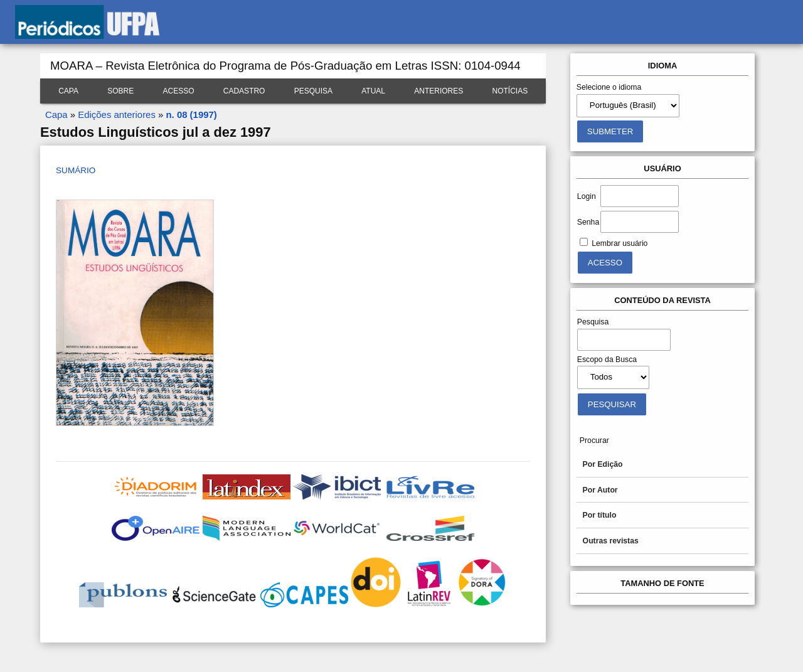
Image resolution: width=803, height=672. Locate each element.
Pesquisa (313, 91)
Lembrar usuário (620, 243)
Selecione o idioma (609, 87)
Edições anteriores (117, 115)
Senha (588, 222)
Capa (68, 91)
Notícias (510, 91)
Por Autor (600, 490)
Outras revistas (611, 541)
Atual (373, 91)
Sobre (120, 91)
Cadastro (244, 91)
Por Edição (603, 464)
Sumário (76, 170)
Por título (600, 515)
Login (587, 196)
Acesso (178, 91)
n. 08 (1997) (191, 115)
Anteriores (439, 91)
